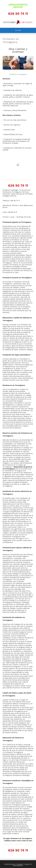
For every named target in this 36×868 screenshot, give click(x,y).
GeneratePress (18, 866)
